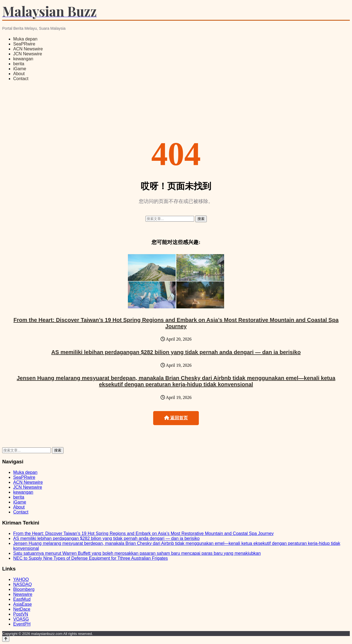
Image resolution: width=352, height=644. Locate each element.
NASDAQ (23, 584)
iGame (20, 69)
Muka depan (25, 39)
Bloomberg (24, 589)
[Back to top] (6, 639)
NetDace (22, 609)
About (19, 74)
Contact (21, 79)
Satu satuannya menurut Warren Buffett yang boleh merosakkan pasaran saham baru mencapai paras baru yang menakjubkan (137, 553)
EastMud (22, 599)
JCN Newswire (28, 54)
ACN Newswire (28, 49)
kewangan (23, 59)
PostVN (21, 614)
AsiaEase (23, 604)
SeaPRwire (24, 44)
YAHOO (21, 579)
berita (19, 64)
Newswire (23, 594)
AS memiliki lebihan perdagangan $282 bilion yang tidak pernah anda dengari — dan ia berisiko (176, 352)
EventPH (22, 624)
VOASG (21, 619)
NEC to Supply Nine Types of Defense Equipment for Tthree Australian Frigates (90, 558)
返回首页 (176, 418)
